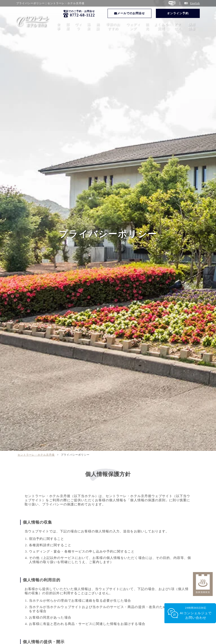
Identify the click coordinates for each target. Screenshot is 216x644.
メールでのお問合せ (130, 13)
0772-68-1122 (82, 15)
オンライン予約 (178, 13)
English (195, 3)
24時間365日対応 (196, 613)
